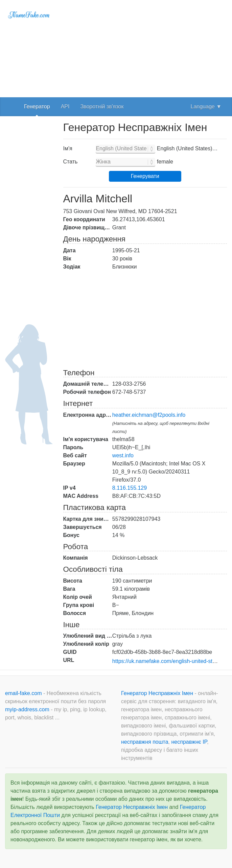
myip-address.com (27, 709)
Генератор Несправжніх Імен (158, 693)
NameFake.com (29, 15)
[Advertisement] (145, 47)
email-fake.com (24, 693)
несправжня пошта (145, 742)
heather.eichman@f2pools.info (149, 415)
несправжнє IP (189, 742)
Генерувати (145, 176)
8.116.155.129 (130, 488)
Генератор (37, 107)
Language (206, 107)
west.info (123, 455)
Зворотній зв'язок (102, 107)
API (65, 107)
